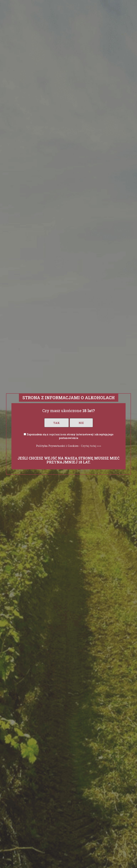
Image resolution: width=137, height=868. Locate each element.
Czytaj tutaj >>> (91, 446)
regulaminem (58, 434)
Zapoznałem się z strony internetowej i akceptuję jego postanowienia (70, 436)
